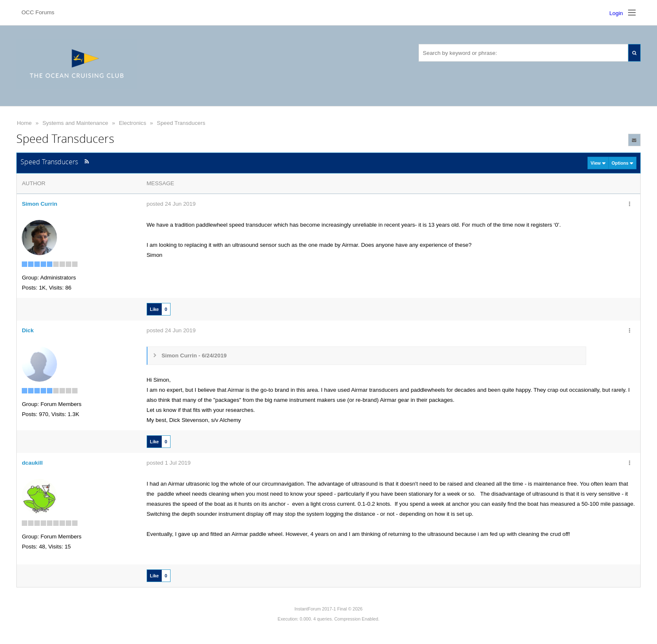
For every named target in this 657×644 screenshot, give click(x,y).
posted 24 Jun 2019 (171, 204)
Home (24, 123)
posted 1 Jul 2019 (169, 463)
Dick (28, 330)
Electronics (133, 123)
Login (616, 13)
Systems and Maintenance (75, 123)
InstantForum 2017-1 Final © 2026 (328, 609)
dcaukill (32, 463)
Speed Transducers (181, 123)
